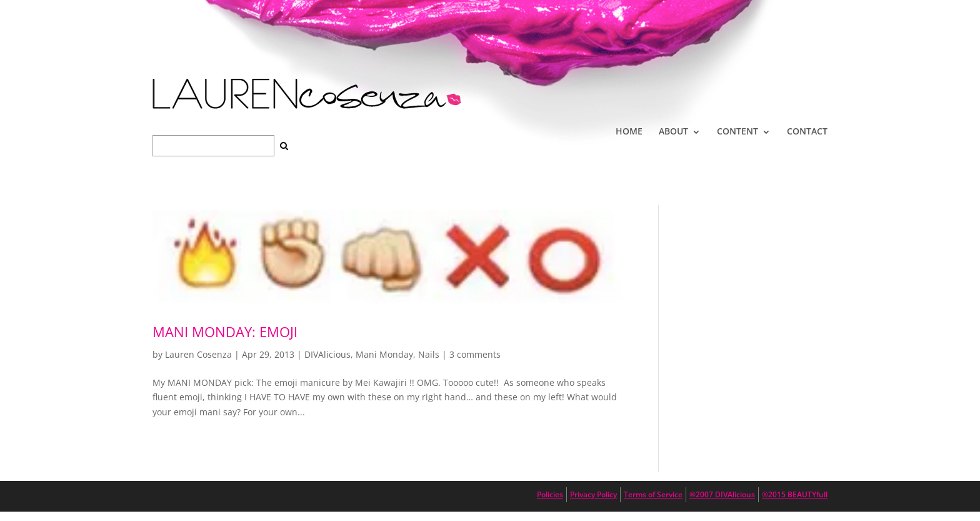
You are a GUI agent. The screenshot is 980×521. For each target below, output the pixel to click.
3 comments (475, 354)
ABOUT (673, 131)
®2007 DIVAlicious (722, 494)
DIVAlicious (327, 354)
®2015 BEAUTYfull (795, 494)
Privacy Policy (593, 494)
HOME (629, 131)
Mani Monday (384, 354)
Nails (429, 354)
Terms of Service (653, 494)
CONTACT (807, 131)
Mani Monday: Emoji (225, 331)
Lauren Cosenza (198, 354)
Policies (550, 494)
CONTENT (737, 131)
